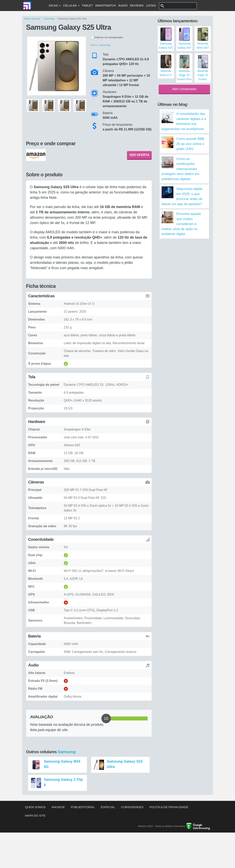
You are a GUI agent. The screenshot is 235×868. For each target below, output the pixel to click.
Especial (108, 807)
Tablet (87, 5)
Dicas (55, 5)
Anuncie (58, 807)
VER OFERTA (139, 155)
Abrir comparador (184, 89)
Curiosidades (132, 807)
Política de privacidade (169, 807)
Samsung (67, 752)
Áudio (123, 5)
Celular (71, 5)
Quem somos (35, 807)
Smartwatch (105, 5)
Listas (151, 5)
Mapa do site (35, 815)
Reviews (137, 5)
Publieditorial (83, 807)
